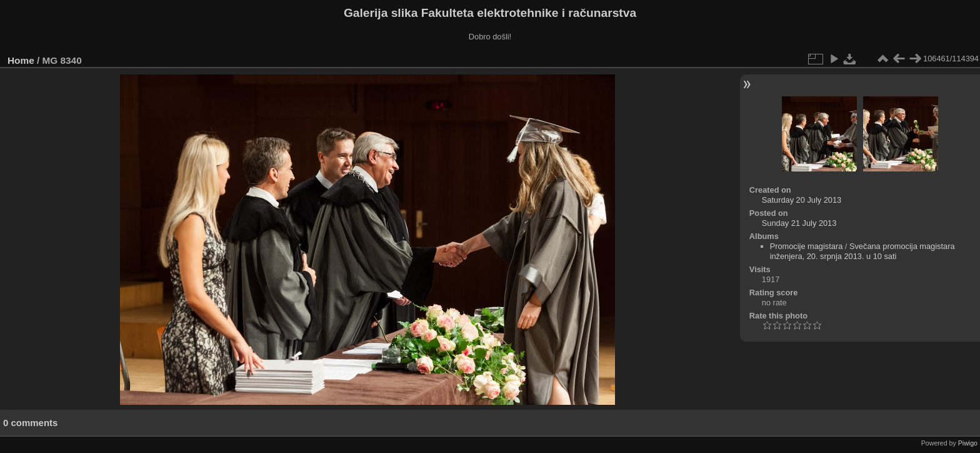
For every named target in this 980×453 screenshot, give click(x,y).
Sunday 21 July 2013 (799, 223)
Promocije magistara (807, 246)
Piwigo (968, 443)
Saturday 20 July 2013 (802, 200)
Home (21, 60)
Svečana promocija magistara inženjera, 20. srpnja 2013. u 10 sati (862, 251)
